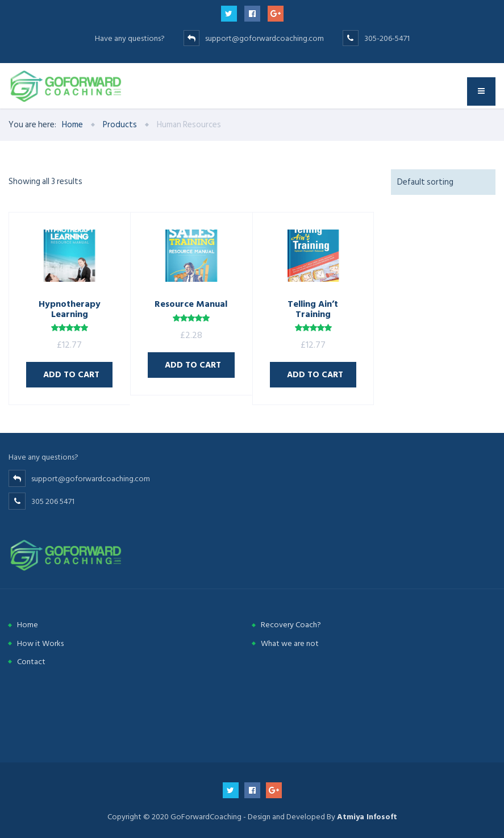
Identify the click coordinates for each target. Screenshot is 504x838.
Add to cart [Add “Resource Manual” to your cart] (193, 365)
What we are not (290, 643)
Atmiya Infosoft (367, 817)
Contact (31, 662)
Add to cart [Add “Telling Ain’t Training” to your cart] (315, 375)
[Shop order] (443, 182)
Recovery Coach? (291, 625)
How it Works (40, 643)
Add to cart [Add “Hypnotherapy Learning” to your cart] (71, 375)
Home (28, 625)
